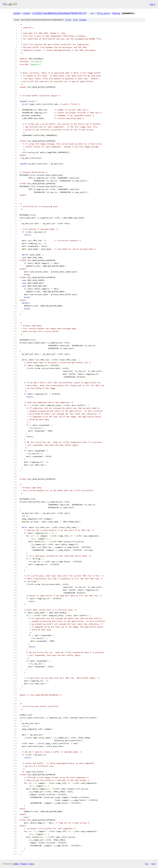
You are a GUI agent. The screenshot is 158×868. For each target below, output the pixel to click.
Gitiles (16, 864)
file (68, 20)
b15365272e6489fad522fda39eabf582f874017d (59, 13)
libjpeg (116, 13)
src (93, 13)
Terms (31, 864)
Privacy (24, 864)
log (75, 20)
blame (83, 20)
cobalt (17, 13)
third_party (103, 13)
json (153, 864)
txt (147, 864)
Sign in (152, 4)
